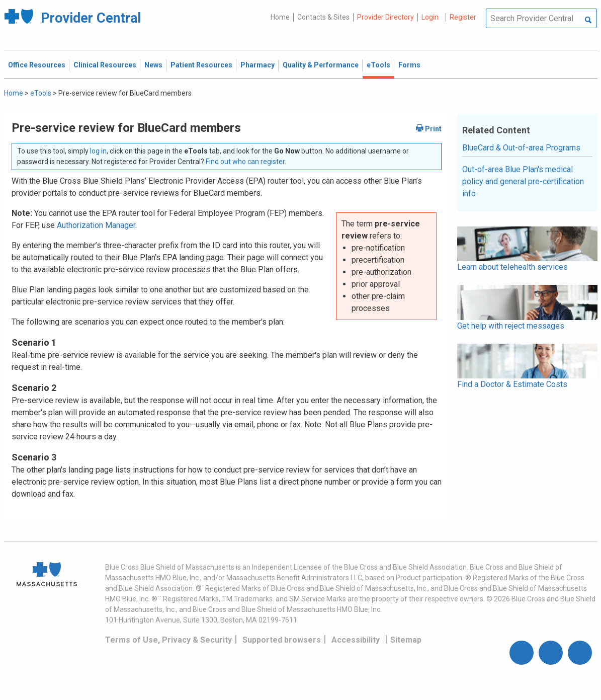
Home (280, 17)
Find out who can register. (246, 162)
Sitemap (406, 640)
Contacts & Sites (323, 17)
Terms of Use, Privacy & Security (168, 640)
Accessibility (356, 640)
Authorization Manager (96, 225)
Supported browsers (282, 640)
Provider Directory (385, 17)
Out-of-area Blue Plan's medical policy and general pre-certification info (523, 181)
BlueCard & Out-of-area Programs (521, 148)
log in (98, 151)
